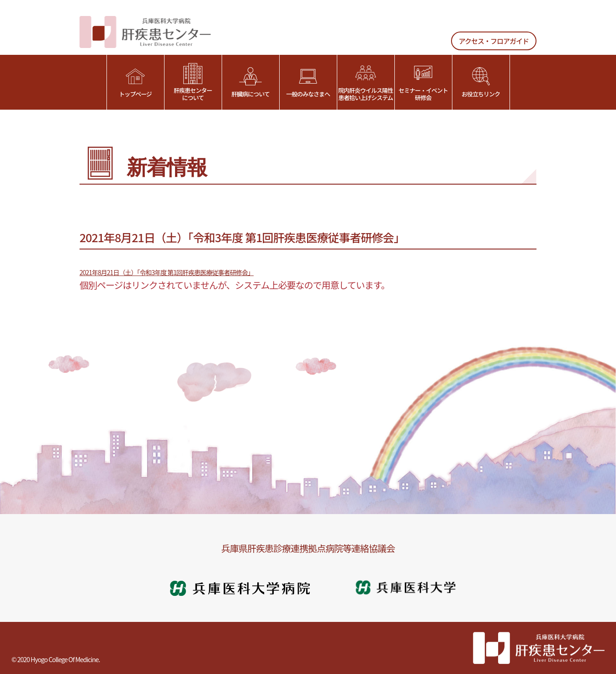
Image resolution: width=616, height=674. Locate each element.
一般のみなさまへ (308, 82)
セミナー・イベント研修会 (423, 82)
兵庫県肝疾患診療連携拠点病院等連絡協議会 (308, 548)
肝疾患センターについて (193, 82)
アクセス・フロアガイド (494, 41)
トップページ (135, 82)
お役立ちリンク (481, 82)
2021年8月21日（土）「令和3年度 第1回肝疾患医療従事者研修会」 (167, 272)
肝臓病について (250, 82)
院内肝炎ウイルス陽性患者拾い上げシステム (366, 82)
